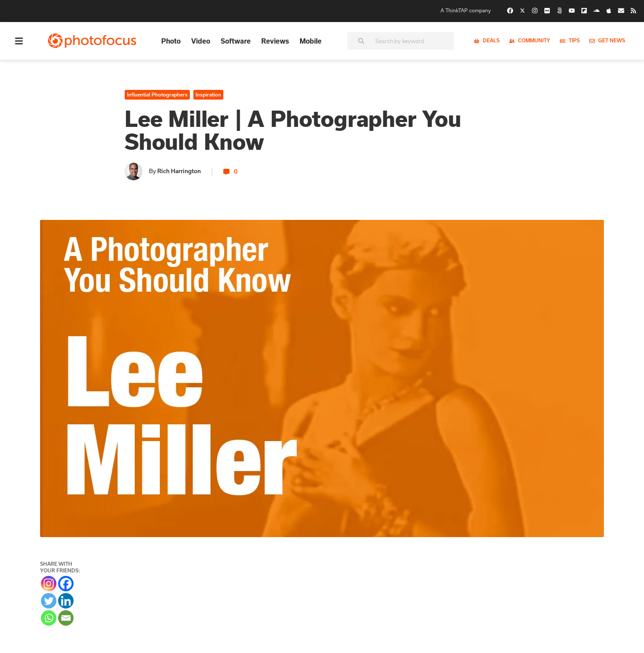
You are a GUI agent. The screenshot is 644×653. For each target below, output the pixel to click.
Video (201, 41)
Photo (171, 41)
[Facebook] (66, 584)
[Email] (66, 618)
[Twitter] (49, 601)
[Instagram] (49, 584)
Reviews (275, 41)
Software (236, 41)
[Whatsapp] (49, 618)
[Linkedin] (66, 601)
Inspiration (208, 95)
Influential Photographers (157, 95)
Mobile (311, 41)
